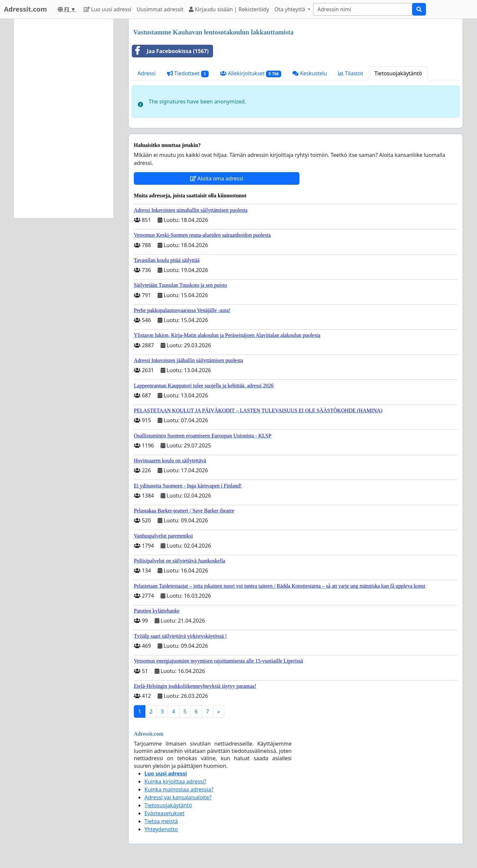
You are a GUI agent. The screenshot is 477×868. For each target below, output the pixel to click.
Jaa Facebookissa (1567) (170, 51)
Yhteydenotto (161, 829)
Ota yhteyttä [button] (290, 9)
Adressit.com (26, 9)
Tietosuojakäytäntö (398, 73)
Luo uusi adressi (108, 9)
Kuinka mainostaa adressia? (179, 789)
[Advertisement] (64, 118)
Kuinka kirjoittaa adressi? (175, 781)
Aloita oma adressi (217, 178)
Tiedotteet (188, 73)
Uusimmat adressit (160, 9)
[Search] (363, 9)
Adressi (147, 73)
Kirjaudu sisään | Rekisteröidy (229, 9)
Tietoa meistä (161, 821)
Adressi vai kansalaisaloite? (178, 797)
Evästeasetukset (164, 813)
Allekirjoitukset (251, 73)
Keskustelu (310, 73)
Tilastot (351, 73)
